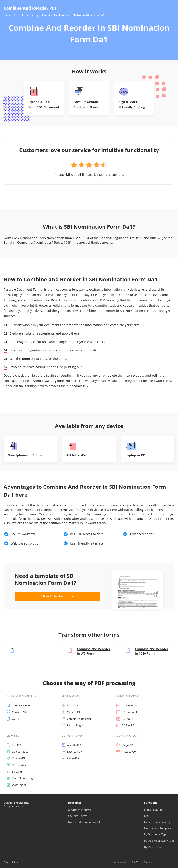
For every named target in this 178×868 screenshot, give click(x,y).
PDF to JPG (126, 726)
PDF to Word (127, 706)
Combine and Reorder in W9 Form (88, 651)
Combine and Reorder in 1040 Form (146, 651)
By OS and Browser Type (159, 841)
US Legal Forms (78, 816)
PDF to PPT (126, 719)
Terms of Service (12, 862)
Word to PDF (72, 745)
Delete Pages (17, 752)
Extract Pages (73, 726)
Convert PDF (17, 712)
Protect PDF (126, 752)
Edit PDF (14, 745)
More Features (153, 810)
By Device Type (154, 847)
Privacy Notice (119, 862)
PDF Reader (16, 765)
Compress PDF (18, 706)
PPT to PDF (71, 758)
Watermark (16, 785)
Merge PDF (71, 712)
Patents (148, 862)
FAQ (147, 816)
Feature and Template (158, 828)
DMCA (135, 862)
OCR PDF (15, 719)
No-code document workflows (86, 822)
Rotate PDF (16, 758)
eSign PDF (125, 745)
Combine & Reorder (76, 719)
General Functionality (157, 822)
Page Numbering (20, 778)
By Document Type (156, 834)
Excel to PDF (72, 752)
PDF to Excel (127, 712)
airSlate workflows (79, 810)
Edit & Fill (15, 772)
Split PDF (70, 706)
